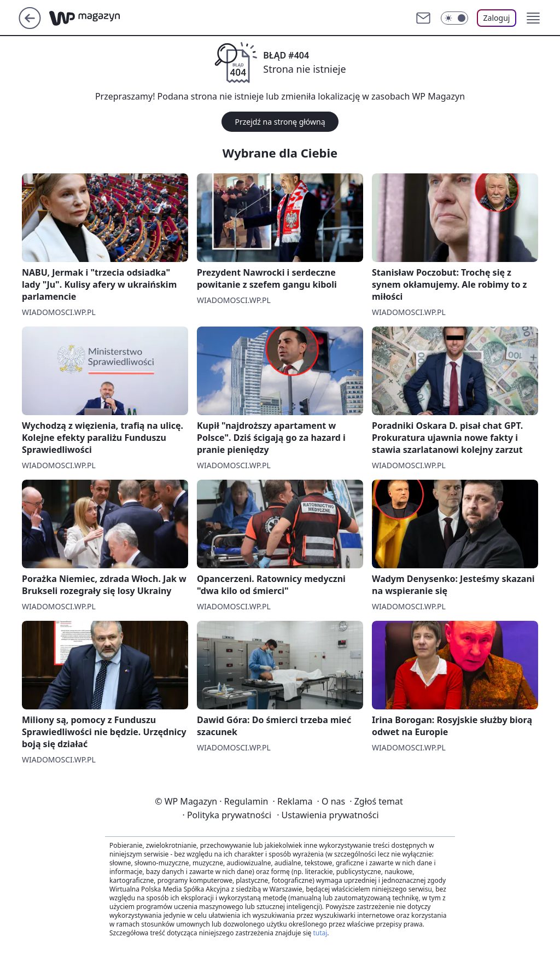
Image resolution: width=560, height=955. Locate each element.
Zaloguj (497, 18)
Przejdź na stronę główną (280, 122)
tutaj (320, 933)
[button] (533, 18)
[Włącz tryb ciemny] (454, 18)
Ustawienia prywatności (328, 815)
